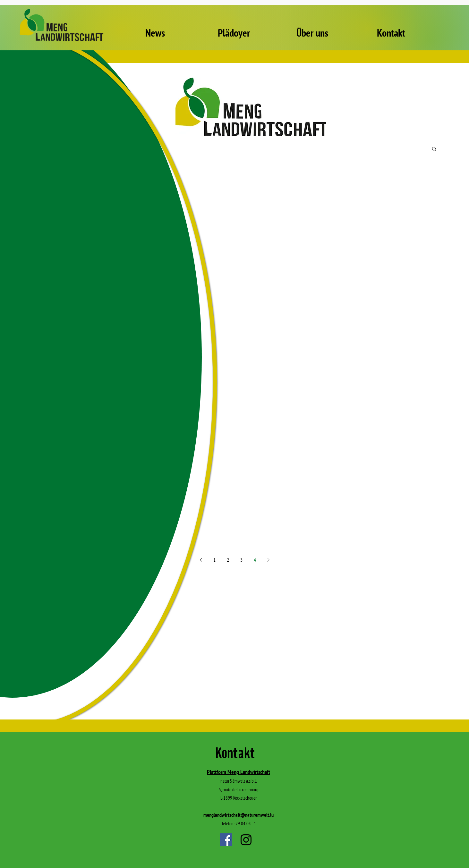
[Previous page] (201, 560)
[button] (434, 149)
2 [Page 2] (228, 560)
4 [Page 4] (255, 560)
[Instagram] (246, 840)
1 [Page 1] (214, 560)
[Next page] (268, 560)
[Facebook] (226, 840)
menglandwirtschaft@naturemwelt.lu (239, 815)
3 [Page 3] (241, 560)
